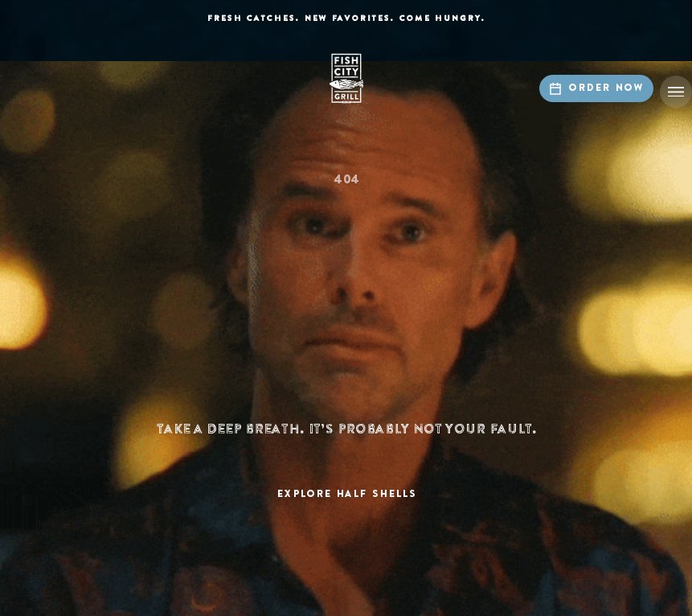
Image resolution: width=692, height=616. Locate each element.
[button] (676, 92)
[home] (346, 78)
